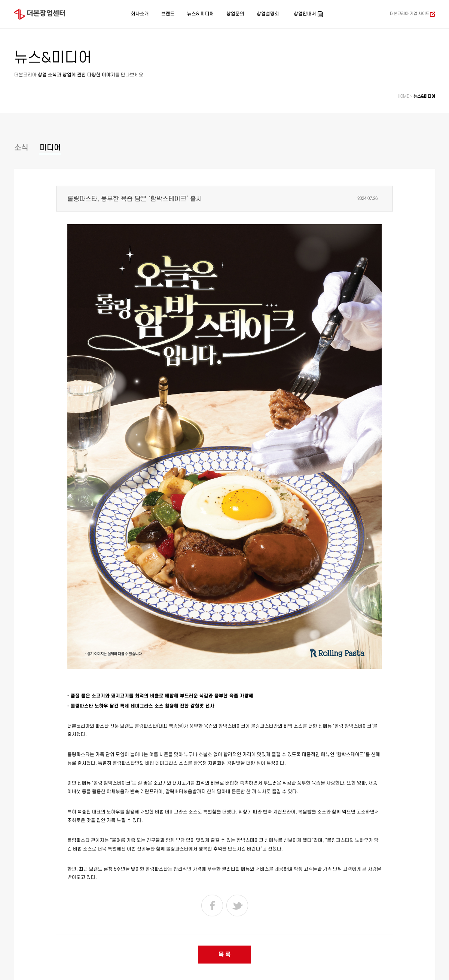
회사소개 (140, 14)
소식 (21, 148)
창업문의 (235, 14)
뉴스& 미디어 (201, 14)
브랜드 (168, 14)
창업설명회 (268, 14)
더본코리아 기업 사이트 (410, 14)
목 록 (224, 955)
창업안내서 (305, 14)
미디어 (50, 148)
